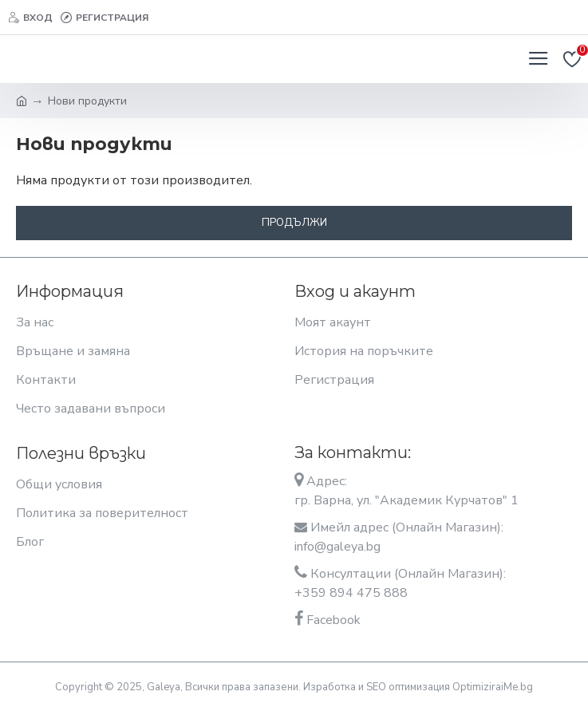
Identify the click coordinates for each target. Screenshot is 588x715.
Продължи (294, 223)
